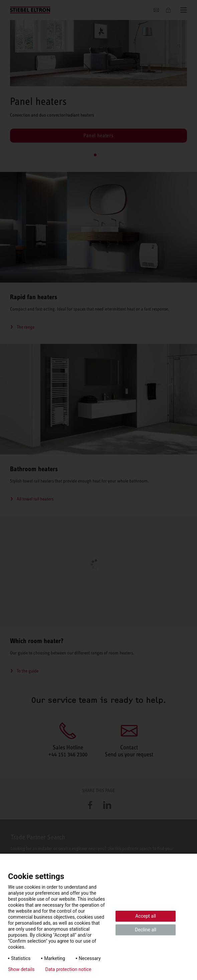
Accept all (146, 916)
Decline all (146, 930)
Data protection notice (68, 969)
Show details (21, 969)
